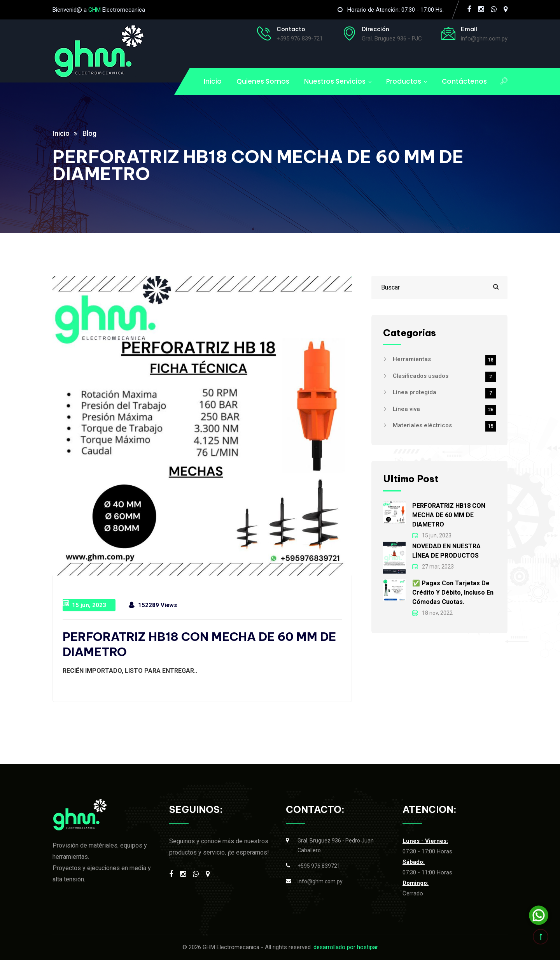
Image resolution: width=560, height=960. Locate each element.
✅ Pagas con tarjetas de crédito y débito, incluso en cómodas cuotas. (453, 592)
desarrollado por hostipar (346, 947)
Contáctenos (464, 81)
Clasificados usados (444, 376)
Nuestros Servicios (335, 81)
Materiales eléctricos (444, 425)
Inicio (213, 81)
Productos (404, 81)
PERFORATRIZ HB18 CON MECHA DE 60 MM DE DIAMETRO (449, 515)
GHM (94, 10)
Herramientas (444, 359)
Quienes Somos (263, 81)
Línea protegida (444, 392)
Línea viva (444, 409)
